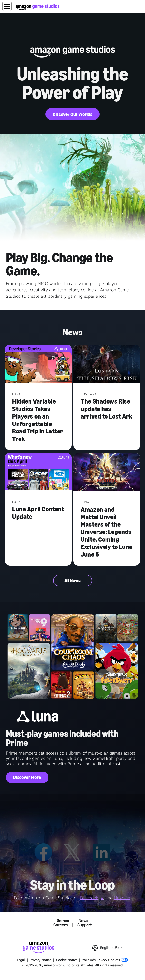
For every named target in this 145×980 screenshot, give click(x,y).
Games (63, 921)
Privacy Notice (40, 960)
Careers (61, 925)
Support (85, 925)
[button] (7, 6)
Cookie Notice (67, 960)
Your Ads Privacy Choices (105, 960)
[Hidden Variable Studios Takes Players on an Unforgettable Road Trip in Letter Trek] (38, 364)
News (83, 921)
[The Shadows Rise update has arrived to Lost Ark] (107, 364)
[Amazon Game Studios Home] (38, 7)
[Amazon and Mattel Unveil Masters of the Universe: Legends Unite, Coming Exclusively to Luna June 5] (107, 472)
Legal (21, 960)
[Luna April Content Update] (38, 472)
